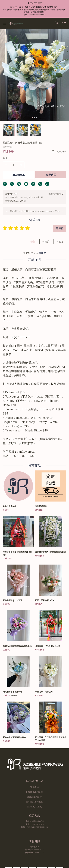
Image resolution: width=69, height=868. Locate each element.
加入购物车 (18, 175)
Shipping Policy (35, 792)
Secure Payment (35, 802)
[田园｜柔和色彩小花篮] (51, 585)
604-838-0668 (36, 3)
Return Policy (35, 797)
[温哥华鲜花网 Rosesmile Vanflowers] (16, 23)
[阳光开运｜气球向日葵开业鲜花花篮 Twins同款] (51, 724)
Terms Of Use (35, 781)
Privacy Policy (34, 807)
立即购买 (51, 175)
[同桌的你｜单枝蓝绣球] (18, 677)
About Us (34, 787)
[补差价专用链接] (18, 491)
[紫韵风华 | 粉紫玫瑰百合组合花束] (18, 631)
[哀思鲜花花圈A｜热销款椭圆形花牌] (51, 537)
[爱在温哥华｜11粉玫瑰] (18, 585)
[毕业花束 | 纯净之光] (51, 677)
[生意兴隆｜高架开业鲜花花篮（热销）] (18, 538)
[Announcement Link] (34, 11)
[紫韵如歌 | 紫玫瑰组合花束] (18, 722)
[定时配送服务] (51, 491)
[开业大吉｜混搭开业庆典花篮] (51, 631)
